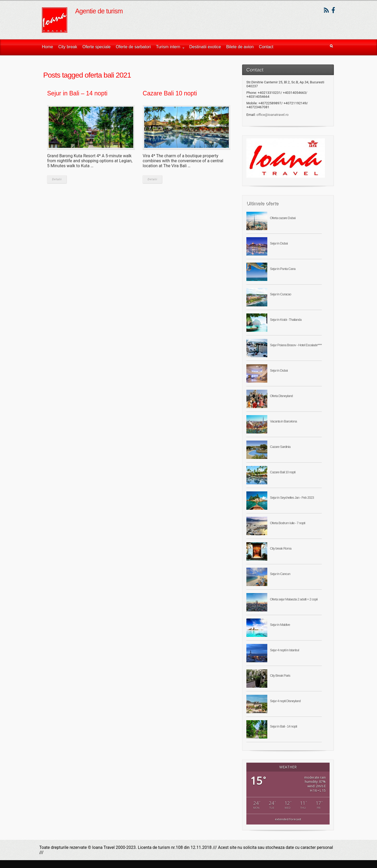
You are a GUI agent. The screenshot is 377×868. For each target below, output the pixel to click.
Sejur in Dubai (279, 243)
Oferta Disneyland (281, 396)
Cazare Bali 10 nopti (170, 93)
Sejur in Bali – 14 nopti (77, 93)
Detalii (57, 179)
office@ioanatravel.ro (273, 115)
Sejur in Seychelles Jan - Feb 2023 (292, 498)
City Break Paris (280, 676)
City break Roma (281, 548)
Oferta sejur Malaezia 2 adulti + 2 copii (294, 599)
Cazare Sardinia (280, 447)
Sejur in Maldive (280, 625)
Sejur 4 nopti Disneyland (285, 701)
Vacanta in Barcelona (283, 421)
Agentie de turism (99, 11)
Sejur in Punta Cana (283, 269)
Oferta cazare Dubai (283, 218)
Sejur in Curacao (281, 294)
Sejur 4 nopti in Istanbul (284, 650)
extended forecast (288, 819)
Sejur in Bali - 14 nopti (283, 726)
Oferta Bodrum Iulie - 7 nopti (287, 523)
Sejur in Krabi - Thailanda (286, 320)
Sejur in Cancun (280, 574)
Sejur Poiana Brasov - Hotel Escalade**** (296, 345)
